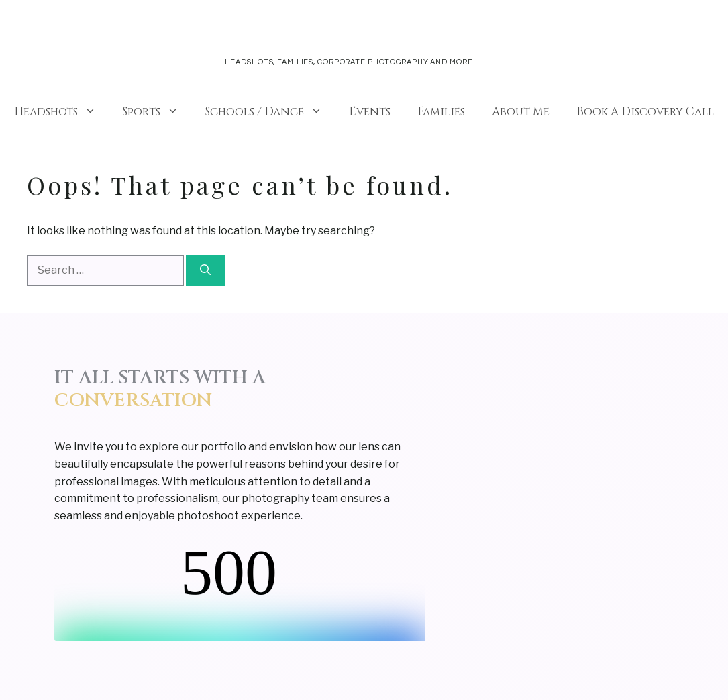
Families (441, 112)
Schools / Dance (270, 112)
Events (370, 112)
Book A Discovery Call (645, 112)
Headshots (62, 112)
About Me (521, 112)
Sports (157, 112)
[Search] (205, 270)
